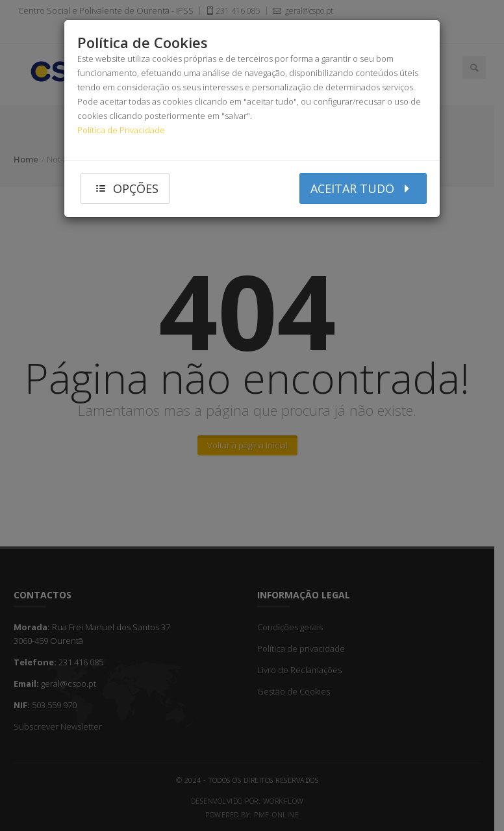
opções (125, 188)
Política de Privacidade (121, 130)
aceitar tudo (363, 188)
